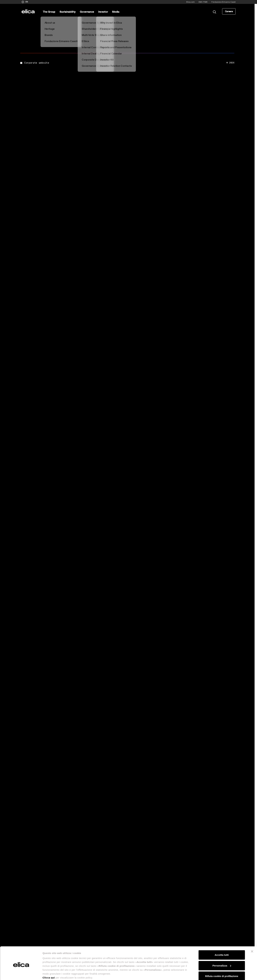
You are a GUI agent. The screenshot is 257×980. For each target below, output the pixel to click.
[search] (215, 12)
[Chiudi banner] (252, 938)
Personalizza (222, 953)
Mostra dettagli (51, 974)
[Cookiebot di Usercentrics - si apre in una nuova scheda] (21, 974)
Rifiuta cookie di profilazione (222, 963)
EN (27, 2)
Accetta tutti (222, 942)
